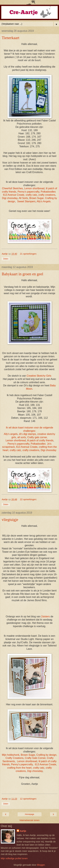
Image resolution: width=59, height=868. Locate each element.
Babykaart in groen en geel (22, 274)
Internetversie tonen (29, 820)
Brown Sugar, (37, 198)
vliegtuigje (10, 520)
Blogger (41, 865)
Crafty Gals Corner (35, 758)
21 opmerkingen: (28, 254)
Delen (6, 259)
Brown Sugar (28, 755)
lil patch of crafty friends (40, 440)
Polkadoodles (48, 192)
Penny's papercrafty (28, 192)
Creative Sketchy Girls (39, 376)
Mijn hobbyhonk (11, 755)
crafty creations (47, 195)
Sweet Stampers (26, 201)
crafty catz (31, 195)
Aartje (23, 831)
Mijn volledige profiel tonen (14, 858)
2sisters (46, 616)
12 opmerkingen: (28, 799)
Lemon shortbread (34, 188)
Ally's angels (11, 434)
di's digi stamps (28, 434)
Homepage (29, 814)
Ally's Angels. (44, 201)
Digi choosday (10, 198)
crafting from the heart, (20, 768)
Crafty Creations (14, 758)
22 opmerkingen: (28, 499)
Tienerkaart (11, 38)
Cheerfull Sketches (12, 188)
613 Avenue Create (14, 195)
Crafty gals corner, (37, 437)
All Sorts (23, 198)
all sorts (22, 437)
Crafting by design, (47, 755)
